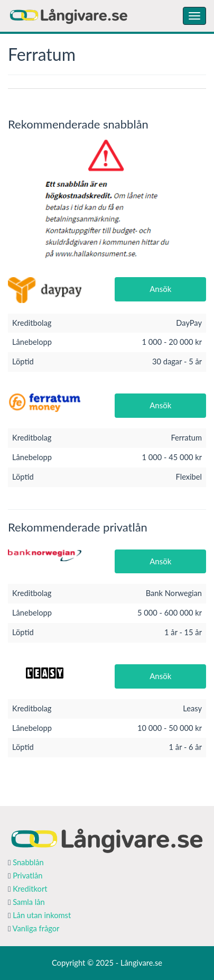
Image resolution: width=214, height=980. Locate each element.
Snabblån (28, 862)
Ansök (160, 289)
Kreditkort (30, 889)
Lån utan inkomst (42, 915)
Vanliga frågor (36, 928)
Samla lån (29, 902)
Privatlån (27, 876)
